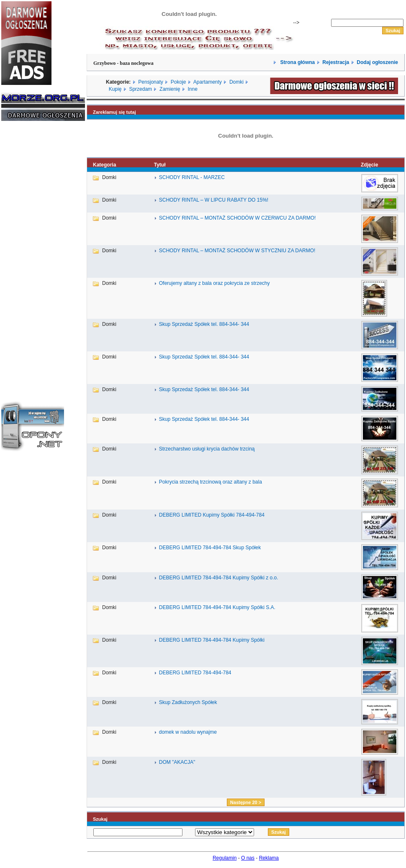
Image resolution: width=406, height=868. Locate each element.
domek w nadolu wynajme (188, 732)
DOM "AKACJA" (177, 762)
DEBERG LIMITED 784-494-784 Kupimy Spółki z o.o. (219, 578)
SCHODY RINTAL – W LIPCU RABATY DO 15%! (214, 200)
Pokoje (179, 82)
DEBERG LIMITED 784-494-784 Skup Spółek (210, 548)
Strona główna (297, 62)
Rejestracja (336, 62)
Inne (192, 89)
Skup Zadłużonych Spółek (188, 702)
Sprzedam (140, 89)
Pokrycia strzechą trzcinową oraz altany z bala (211, 482)
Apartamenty (208, 82)
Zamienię (170, 89)
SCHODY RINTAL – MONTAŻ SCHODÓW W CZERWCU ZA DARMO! (238, 218)
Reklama (269, 858)
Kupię (115, 89)
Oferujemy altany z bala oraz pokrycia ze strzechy (215, 283)
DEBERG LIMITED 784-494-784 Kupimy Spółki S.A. (217, 607)
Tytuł (160, 165)
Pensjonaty (150, 82)
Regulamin (225, 858)
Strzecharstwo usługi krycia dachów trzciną (207, 449)
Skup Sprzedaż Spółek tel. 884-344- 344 (204, 324)
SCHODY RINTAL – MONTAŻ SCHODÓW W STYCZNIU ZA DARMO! (237, 251)
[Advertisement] (26, 254)
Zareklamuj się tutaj (114, 112)
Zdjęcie (369, 165)
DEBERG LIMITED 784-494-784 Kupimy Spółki (212, 640)
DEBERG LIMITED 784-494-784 (195, 673)
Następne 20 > (246, 802)
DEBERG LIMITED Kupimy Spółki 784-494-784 (212, 515)
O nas (248, 858)
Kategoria (104, 165)
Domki (236, 82)
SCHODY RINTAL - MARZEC (192, 177)
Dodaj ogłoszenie (377, 62)
